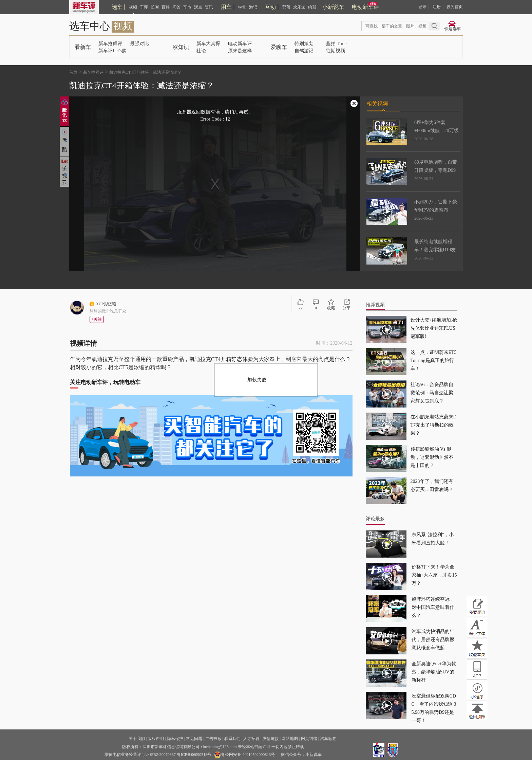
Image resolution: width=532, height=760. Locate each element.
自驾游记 (304, 51)
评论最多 (375, 519)
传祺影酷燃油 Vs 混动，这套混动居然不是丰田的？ (432, 457)
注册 (437, 7)
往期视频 (336, 51)
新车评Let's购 (112, 51)
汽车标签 (328, 739)
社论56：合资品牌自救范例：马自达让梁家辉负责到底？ (432, 393)
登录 (422, 7)
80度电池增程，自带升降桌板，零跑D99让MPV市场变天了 (436, 170)
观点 (198, 7)
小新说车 (333, 7)
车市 (187, 7)
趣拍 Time (336, 44)
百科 (166, 7)
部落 (286, 7)
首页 (73, 72)
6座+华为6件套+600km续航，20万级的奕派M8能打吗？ (436, 131)
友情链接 (271, 739)
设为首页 (455, 7)
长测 (155, 7)
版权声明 (156, 739)
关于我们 (137, 739)
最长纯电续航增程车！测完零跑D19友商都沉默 (435, 250)
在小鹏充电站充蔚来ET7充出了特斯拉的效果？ (433, 425)
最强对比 (139, 44)
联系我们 (232, 739)
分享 (346, 308)
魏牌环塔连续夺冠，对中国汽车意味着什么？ (433, 607)
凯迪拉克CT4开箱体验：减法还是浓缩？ (145, 72)
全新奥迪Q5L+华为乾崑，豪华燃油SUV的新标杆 (434, 672)
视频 (133, 7)
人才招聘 (251, 739)
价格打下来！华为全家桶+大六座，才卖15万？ (434, 575)
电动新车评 (365, 7)
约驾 (312, 7)
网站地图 (290, 739)
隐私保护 (175, 739)
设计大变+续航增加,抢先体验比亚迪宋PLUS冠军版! (434, 328)
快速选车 (453, 29)
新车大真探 (208, 44)
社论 (201, 51)
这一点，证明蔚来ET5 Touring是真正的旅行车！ (434, 360)
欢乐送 (299, 7)
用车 (226, 7)
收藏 (331, 308)
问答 (176, 7)
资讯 (209, 7)
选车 (117, 7)
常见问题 (194, 739)
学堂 (242, 7)
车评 (144, 7)
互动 (270, 7)
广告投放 (213, 739)
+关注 (97, 319)
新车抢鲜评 (110, 44)
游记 (253, 7)
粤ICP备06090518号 (194, 755)
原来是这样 (240, 51)
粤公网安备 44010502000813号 (244, 755)
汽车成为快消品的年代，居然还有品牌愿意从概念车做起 (433, 640)
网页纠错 (309, 739)
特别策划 (304, 44)
